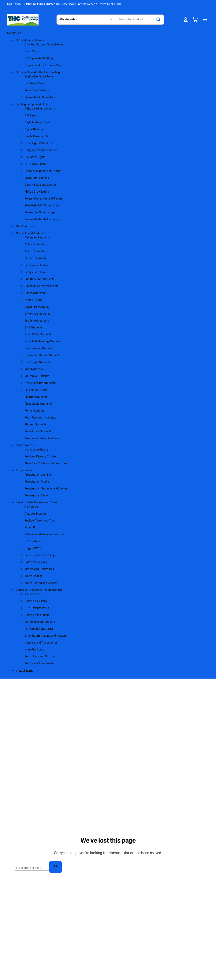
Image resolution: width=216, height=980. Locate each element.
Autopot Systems (35, 514)
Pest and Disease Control (40, 457)
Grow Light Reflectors (38, 143)
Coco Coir (31, 51)
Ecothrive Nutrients (37, 321)
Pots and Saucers (36, 562)
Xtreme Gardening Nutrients (42, 438)
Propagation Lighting (38, 475)
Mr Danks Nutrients (37, 376)
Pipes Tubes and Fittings (40, 555)
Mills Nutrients (34, 369)
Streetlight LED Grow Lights (42, 206)
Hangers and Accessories (41, 643)
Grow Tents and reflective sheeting (38, 72)
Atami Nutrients (34, 251)
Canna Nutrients (35, 293)
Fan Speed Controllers (39, 629)
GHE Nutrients (34, 328)
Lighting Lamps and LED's (32, 104)
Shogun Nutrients (35, 425)
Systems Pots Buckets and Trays (37, 502)
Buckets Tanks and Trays (40, 521)
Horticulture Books (36, 450)
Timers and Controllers (39, 569)
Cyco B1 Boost (34, 300)
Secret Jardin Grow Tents (41, 97)
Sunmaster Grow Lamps (40, 212)
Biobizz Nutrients (35, 258)
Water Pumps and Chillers (41, 583)
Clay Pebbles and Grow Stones (44, 45)
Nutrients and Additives (31, 233)
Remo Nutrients (34, 411)
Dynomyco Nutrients (37, 314)
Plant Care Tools (26, 445)
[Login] (186, 20)
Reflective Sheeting (37, 90)
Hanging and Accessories (41, 150)
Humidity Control (35, 650)
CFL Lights (31, 116)
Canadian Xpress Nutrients (41, 286)
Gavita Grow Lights (36, 136)
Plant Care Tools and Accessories (46, 463)
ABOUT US (150, 4)
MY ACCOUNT (201, 4)
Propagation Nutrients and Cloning (46, 489)
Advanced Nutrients (37, 238)
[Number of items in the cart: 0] (195, 20)
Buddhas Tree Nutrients (39, 279)
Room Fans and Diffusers (41, 657)
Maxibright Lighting (37, 178)
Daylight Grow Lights (38, 122)
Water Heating (34, 576)
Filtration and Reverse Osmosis (44, 534)
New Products (25, 226)
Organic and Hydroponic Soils (44, 65)
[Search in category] (85, 20)
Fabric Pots (32, 528)
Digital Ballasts (34, 129)
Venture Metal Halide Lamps (43, 219)
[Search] (158, 19)
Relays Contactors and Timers (44, 199)
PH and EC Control (36, 390)
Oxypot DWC (33, 548)
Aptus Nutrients (34, 245)
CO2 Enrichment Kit (37, 608)
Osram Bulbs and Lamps (40, 185)
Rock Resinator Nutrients (40, 418)
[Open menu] (205, 20)
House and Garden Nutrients (43, 355)
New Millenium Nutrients (40, 383)
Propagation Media (37, 482)
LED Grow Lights (35, 164)
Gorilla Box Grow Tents (39, 77)
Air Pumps (31, 507)
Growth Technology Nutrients (43, 341)
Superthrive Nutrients (38, 431)
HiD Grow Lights (35, 157)
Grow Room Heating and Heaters (46, 636)
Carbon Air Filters (36, 601)
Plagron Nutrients (36, 397)
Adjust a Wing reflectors (40, 109)
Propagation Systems (38, 496)
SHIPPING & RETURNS (174, 4)
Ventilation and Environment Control (39, 590)
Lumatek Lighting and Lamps (43, 171)
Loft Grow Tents (35, 84)
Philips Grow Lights (37, 192)
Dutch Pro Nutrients (37, 307)
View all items (25, 671)
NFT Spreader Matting (39, 58)
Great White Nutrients (38, 335)
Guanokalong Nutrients (39, 348)
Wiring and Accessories (40, 663)
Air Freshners (33, 594)
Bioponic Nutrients (36, 265)
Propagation (24, 470)
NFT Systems (33, 541)
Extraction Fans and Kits (40, 622)
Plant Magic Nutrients (38, 404)
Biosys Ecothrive (35, 272)
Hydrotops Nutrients (38, 362)
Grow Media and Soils (30, 40)
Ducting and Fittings (37, 615)
